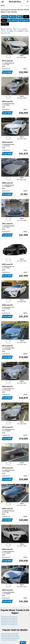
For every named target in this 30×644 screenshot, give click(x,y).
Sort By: (5, 24)
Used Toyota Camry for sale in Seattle (10, 635)
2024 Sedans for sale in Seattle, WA (10, 620)
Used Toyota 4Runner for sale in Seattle (10, 638)
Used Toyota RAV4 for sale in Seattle (10, 634)
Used (5, 17)
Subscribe (27, 6)
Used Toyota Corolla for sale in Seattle (10, 637)
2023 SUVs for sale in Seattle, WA (9, 621)
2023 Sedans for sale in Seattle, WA (10, 623)
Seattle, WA (24, 20)
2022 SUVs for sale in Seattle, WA (9, 625)
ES (20, 17)
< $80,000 (13, 20)
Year (26, 17)
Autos (3, 6)
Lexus (13, 17)
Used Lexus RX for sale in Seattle (9, 640)
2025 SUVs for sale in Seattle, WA (9, 617)
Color (4, 20)
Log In (22, 6)
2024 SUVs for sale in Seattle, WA (9, 618)
